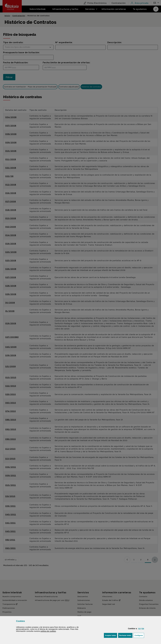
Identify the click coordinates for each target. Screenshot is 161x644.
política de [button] (48, 631)
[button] (139, 629)
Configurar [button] (139, 635)
